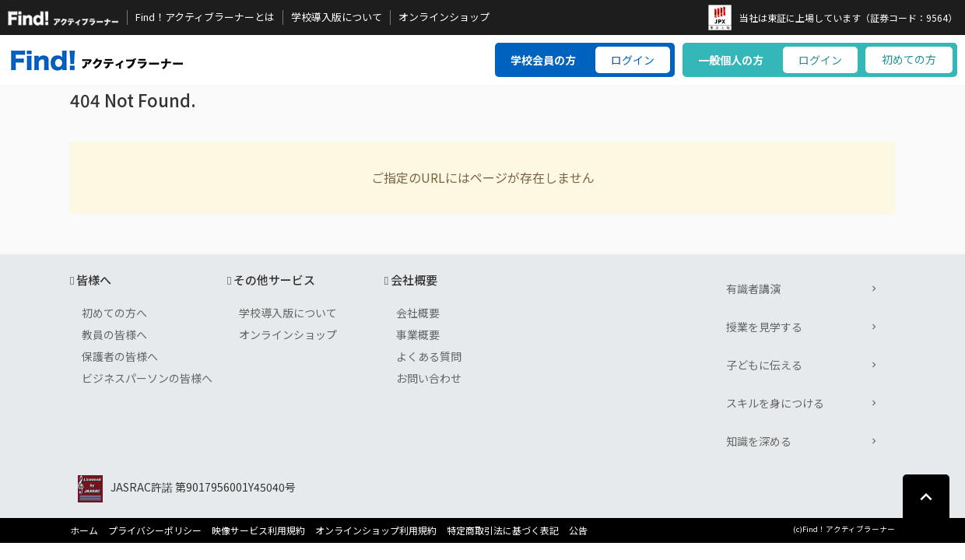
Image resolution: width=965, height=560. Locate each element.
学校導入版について (337, 17)
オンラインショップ (444, 17)
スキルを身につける (775, 403)
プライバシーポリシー (155, 530)
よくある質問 (429, 356)
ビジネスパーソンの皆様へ (147, 378)
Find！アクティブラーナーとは (205, 17)
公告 (578, 530)
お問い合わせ (429, 378)
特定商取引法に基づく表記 (503, 530)
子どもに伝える (764, 365)
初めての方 (909, 59)
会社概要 (418, 313)
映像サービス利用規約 (258, 530)
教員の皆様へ (114, 334)
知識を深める (759, 441)
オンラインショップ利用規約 (376, 530)
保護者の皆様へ (120, 356)
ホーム (84, 530)
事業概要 (418, 334)
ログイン (633, 60)
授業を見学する (764, 327)
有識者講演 (753, 289)
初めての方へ (114, 313)
